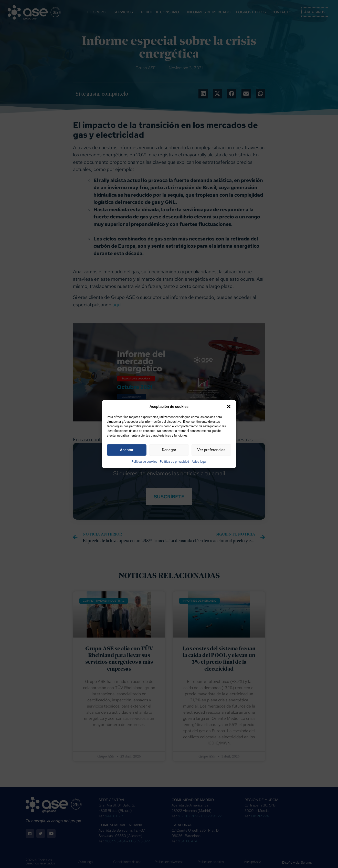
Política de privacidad (174, 461)
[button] (229, 407)
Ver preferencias (211, 450)
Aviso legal (199, 461)
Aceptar (127, 450)
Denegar (169, 450)
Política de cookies (145, 461)
